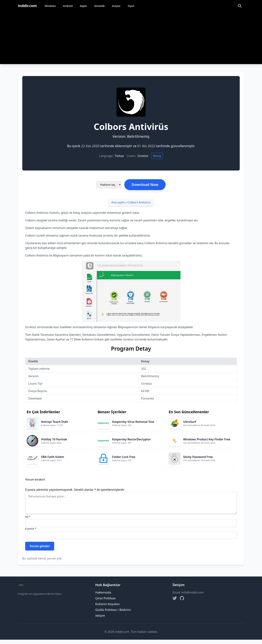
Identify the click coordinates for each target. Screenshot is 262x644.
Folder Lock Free (124, 457)
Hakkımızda (103, 592)
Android (68, 6)
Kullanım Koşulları (108, 604)
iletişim (100, 616)
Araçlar (116, 6)
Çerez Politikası (106, 598)
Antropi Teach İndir (55, 422)
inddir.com (27, 6)
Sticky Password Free (198, 457)
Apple (83, 6)
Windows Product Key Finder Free (207, 439)
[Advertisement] (131, 39)
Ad (28, 517)
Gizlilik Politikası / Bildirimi (113, 610)
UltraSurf (190, 422)
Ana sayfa (118, 202)
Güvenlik (99, 6)
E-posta (31, 529)
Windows (50, 6)
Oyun (131, 6)
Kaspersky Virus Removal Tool (133, 422)
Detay (157, 156)
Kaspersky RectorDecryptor (131, 439)
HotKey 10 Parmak (54, 439)
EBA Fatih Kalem (53, 457)
